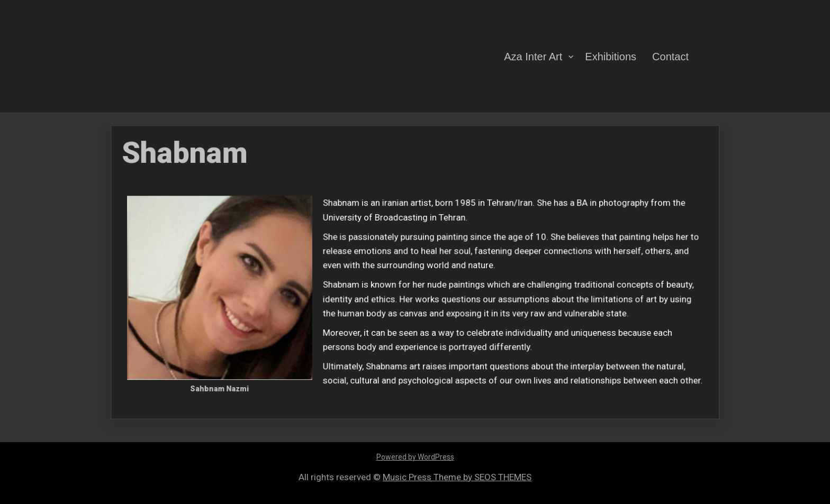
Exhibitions (611, 56)
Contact (670, 56)
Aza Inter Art (533, 56)
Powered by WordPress (415, 457)
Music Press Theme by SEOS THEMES (457, 477)
